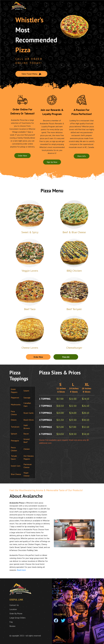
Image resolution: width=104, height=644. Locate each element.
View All (66, 357)
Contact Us (14, 605)
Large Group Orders (17, 618)
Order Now (22, 156)
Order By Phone (16, 613)
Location (13, 609)
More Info (82, 156)
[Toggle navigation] (91, 6)
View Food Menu (31, 74)
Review (12, 626)
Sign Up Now (52, 162)
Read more (21, 570)
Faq (11, 622)
